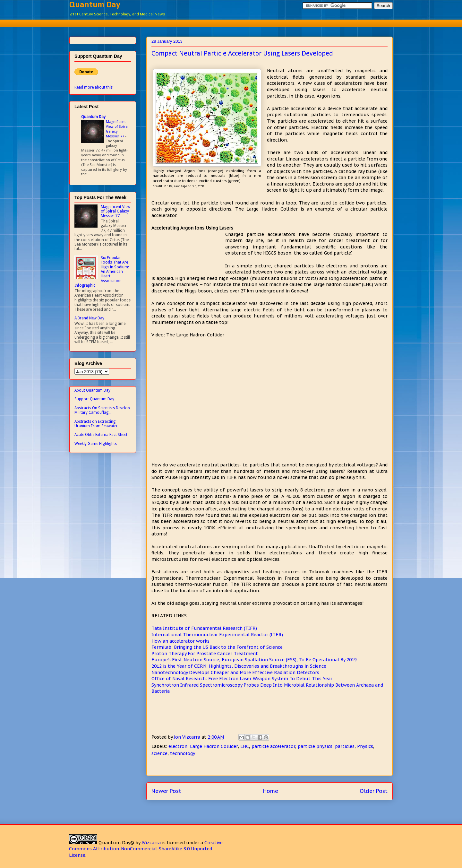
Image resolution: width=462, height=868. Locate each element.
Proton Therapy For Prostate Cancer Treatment (205, 654)
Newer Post (166, 791)
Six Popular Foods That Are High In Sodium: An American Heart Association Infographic (102, 272)
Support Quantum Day (94, 399)
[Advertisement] (231, 22)
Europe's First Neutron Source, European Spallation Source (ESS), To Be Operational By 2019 (254, 660)
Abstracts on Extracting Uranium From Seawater (96, 424)
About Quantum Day (92, 390)
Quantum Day (95, 4)
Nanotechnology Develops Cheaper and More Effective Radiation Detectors (235, 673)
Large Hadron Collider (214, 746)
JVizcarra (151, 843)
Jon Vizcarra (188, 737)
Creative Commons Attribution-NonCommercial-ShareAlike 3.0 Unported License (146, 849)
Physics (365, 746)
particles (345, 746)
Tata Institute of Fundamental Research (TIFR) (204, 628)
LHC (245, 746)
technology (183, 753)
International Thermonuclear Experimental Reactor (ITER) (217, 635)
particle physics (315, 746)
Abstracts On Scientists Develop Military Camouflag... (102, 410)
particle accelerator (273, 746)
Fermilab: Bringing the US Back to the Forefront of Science (217, 647)
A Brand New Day (89, 318)
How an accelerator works (180, 641)
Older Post (374, 791)
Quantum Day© (116, 843)
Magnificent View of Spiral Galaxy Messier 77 (117, 129)
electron (178, 746)
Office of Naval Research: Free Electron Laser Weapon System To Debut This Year (242, 679)
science (159, 753)
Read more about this (94, 87)
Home (271, 791)
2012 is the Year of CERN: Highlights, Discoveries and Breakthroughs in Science (239, 666)
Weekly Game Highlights (96, 444)
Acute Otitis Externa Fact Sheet (101, 435)
